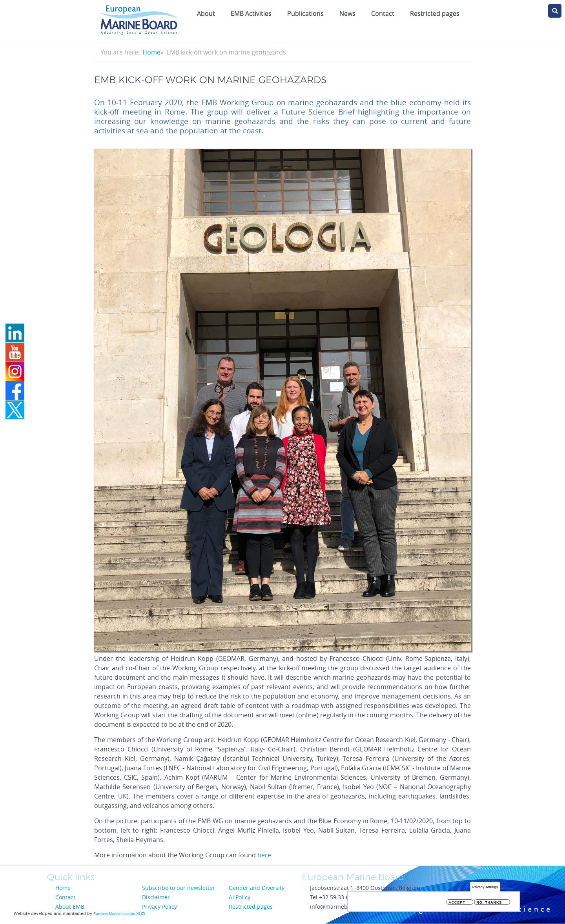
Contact (383, 13)
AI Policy (240, 897)
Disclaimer (156, 897)
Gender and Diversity (257, 888)
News (347, 13)
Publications (305, 13)
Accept (457, 902)
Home (151, 52)
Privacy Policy (159, 907)
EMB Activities (251, 13)
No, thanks (489, 902)
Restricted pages (435, 13)
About (206, 13)
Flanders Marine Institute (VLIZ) (119, 914)
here (264, 855)
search (555, 11)
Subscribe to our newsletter (179, 888)
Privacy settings (485, 887)
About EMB (70, 907)
